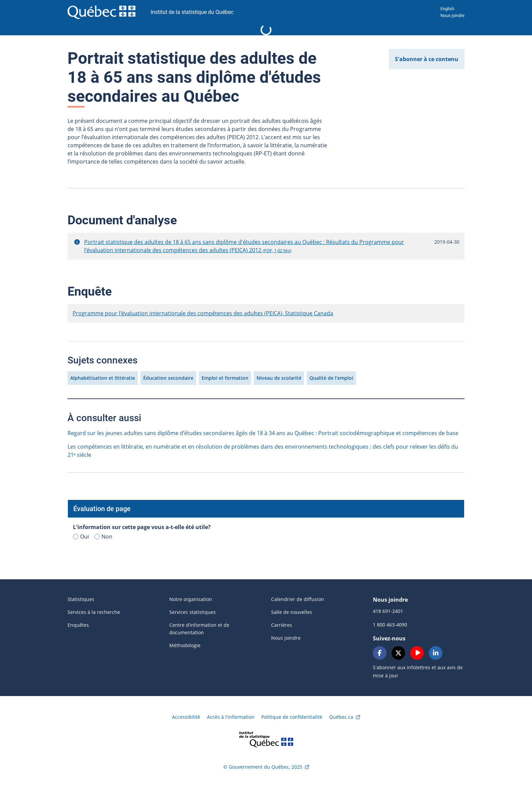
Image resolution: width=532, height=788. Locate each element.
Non (103, 537)
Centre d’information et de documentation (199, 629)
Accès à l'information (231, 717)
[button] (77, 242)
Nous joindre (452, 15)
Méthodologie (185, 645)
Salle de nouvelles (292, 612)
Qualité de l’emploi (331, 378)
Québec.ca (341, 717)
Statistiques (81, 599)
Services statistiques (193, 612)
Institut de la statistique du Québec (192, 12)
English (447, 9)
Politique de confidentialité (292, 717)
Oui (81, 537)
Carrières (282, 625)
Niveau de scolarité (279, 378)
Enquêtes (78, 625)
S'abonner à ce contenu (427, 59)
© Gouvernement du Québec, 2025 (263, 767)
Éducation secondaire (168, 378)
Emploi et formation (225, 378)
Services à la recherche (94, 612)
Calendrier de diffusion (298, 599)
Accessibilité (186, 717)
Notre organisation (191, 599)
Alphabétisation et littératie (103, 378)
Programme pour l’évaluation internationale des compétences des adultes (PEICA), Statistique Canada (203, 313)
